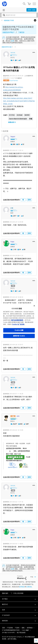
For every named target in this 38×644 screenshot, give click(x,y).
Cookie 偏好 (25, 630)
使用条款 (22, 587)
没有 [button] (29, 200)
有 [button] (23, 200)
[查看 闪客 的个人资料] (12, 208)
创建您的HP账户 (9, 32)
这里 (13, 41)
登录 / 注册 (31, 10)
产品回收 (10, 628)
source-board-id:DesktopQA (18, 119)
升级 (31, 119)
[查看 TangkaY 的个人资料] (13, 137)
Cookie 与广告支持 (18, 324)
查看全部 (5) (12, 122)
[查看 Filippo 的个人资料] (12, 242)
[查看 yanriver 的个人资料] (13, 53)
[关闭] (34, 306)
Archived (20, 115)
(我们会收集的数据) (17, 320)
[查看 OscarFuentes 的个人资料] (14, 81)
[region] (19, 322)
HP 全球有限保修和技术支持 (11, 630)
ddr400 (27, 115)
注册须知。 (30, 587)
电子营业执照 (21, 633)
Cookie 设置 (19, 330)
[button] (34, 52)
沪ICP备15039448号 (8, 633)
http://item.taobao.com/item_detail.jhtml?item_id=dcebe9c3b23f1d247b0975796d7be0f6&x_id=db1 (19, 101)
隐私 (23, 628)
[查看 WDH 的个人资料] (18, 416)
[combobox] (19, 15)
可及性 (17, 628)
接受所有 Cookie (19, 336)
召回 (3, 628)
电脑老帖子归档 (9, 20)
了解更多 (21, 32)
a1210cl (12, 115)
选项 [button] (35, 20)
